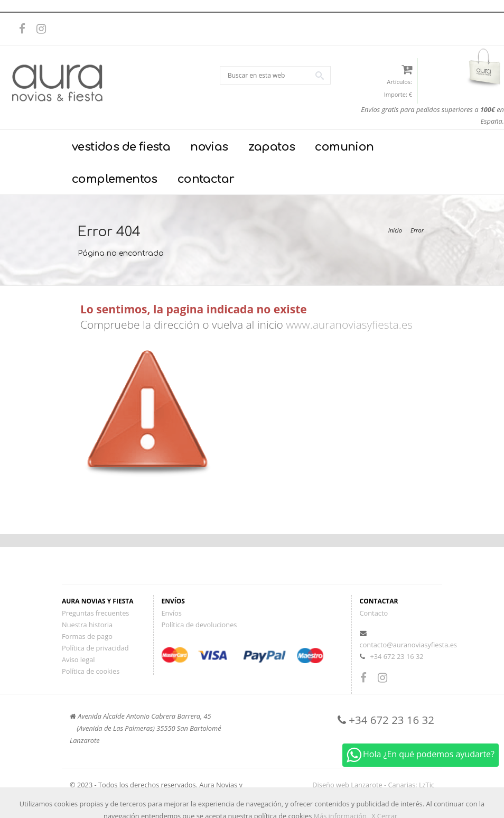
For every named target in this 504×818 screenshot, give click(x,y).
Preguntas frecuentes (95, 613)
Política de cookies (91, 671)
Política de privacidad (95, 648)
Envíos (172, 613)
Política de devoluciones (199, 625)
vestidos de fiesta (121, 147)
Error (417, 230)
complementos (115, 179)
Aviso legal (78, 659)
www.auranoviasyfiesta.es (349, 324)
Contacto (374, 613)
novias (209, 147)
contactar (206, 179)
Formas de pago (87, 636)
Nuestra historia (87, 625)
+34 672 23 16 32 (396, 656)
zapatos (272, 147)
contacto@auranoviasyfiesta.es (408, 645)
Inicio (395, 230)
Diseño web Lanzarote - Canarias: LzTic (373, 785)
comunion (344, 147)
